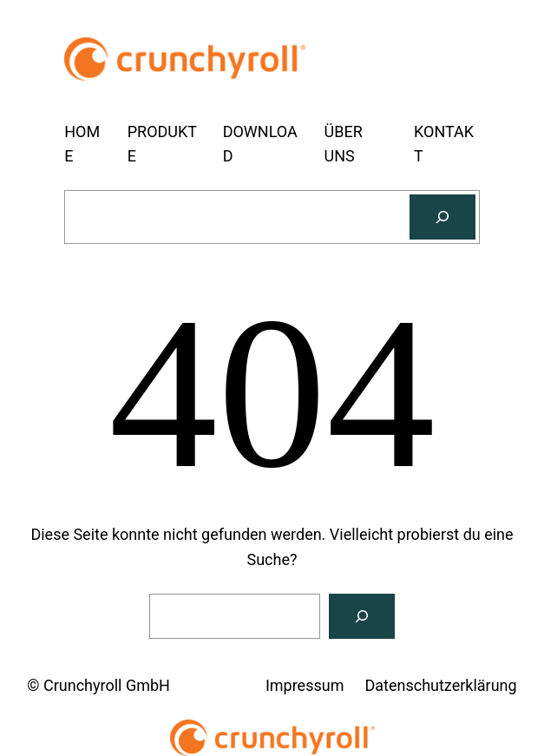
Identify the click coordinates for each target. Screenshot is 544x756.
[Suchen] (442, 217)
